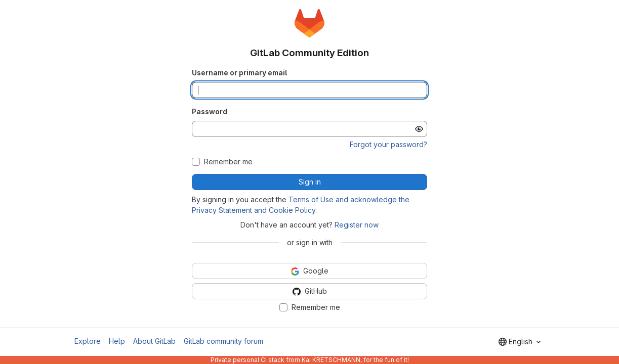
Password (210, 111)
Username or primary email (239, 73)
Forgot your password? (388, 144)
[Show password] (419, 129)
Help (117, 341)
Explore (88, 341)
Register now (357, 225)
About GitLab (154, 341)
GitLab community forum (223, 341)
